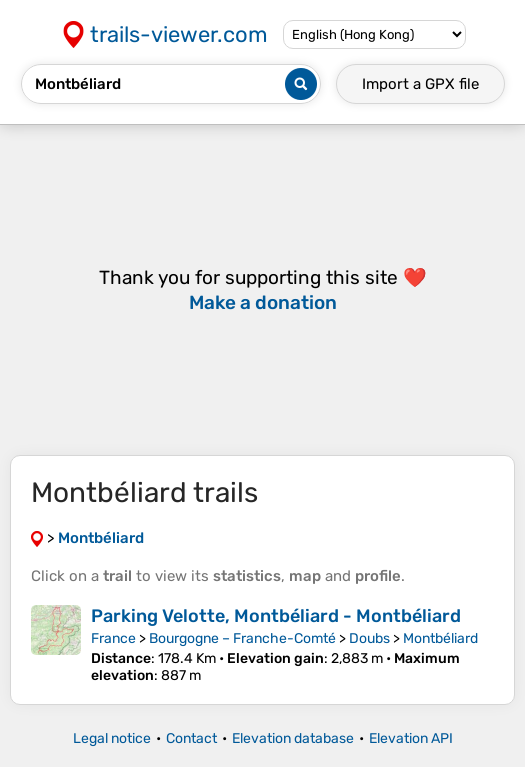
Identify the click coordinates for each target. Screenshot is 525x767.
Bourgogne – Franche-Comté (242, 638)
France (113, 638)
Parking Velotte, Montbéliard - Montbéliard (276, 616)
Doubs (369, 638)
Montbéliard (440, 638)
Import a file (420, 84)
